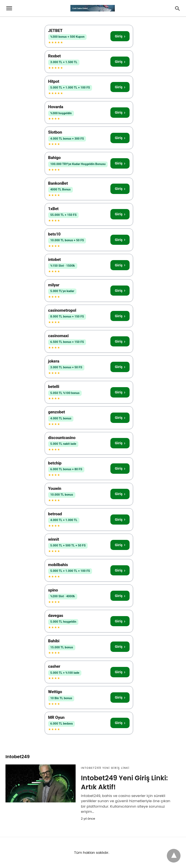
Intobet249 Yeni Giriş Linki (105, 768)
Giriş (120, 36)
